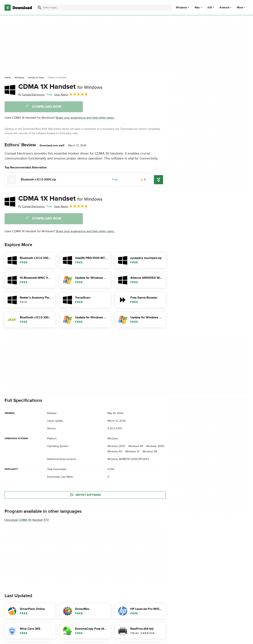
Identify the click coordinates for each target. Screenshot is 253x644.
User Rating (71, 94)
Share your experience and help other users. (85, 118)
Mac (197, 8)
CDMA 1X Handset (60, 87)
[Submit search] (40, 8)
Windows (181, 8)
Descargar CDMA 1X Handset (24, 520)
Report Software (85, 495)
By (31, 95)
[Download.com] (18, 8)
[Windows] (19, 78)
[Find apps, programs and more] (104, 8)
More (241, 8)
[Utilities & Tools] (36, 78)
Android (224, 8)
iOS (210, 8)
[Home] (8, 78)
